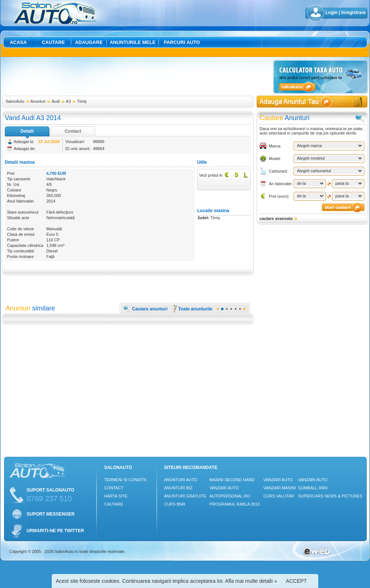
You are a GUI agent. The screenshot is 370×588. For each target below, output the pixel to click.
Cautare (53, 42)
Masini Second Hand (232, 480)
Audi (56, 101)
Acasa (18, 42)
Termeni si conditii (125, 480)
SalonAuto (15, 101)
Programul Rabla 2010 (235, 504)
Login (332, 13)
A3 (68, 101)
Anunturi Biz (178, 488)
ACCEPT (296, 581)
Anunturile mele (133, 42)
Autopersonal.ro (230, 496)
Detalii (27, 131)
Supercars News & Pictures (330, 496)
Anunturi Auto (181, 480)
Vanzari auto (224, 488)
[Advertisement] (136, 77)
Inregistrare (353, 13)
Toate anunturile (195, 309)
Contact (73, 131)
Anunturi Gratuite (185, 496)
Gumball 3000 (313, 488)
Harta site (116, 496)
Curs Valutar (279, 496)
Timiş (82, 101)
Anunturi (38, 101)
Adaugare (89, 42)
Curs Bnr (174, 504)
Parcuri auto (182, 42)
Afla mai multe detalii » (251, 581)
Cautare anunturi (150, 309)
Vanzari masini (280, 488)
